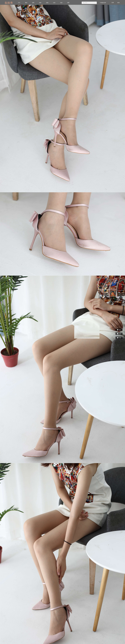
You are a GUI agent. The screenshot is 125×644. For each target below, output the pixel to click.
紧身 (26, 3)
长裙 (61, 3)
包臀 (68, 3)
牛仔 (19, 3)
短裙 (47, 3)
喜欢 (119, 330)
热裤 (40, 3)
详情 (119, 334)
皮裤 (33, 3)
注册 (113, 3)
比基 (54, 3)
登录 (118, 3)
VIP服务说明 (103, 3)
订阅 (119, 338)
